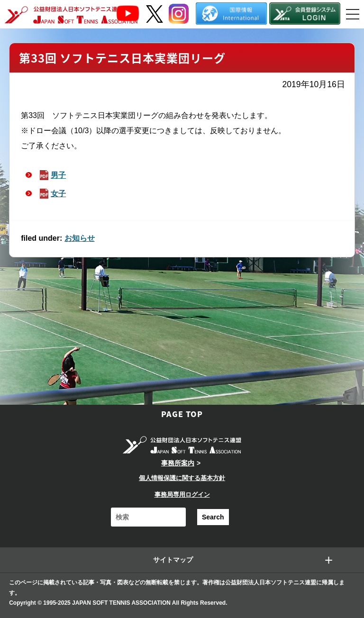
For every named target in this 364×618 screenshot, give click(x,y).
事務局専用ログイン (182, 495)
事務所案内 (178, 463)
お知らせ (80, 238)
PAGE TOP (182, 414)
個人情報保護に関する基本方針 (182, 478)
